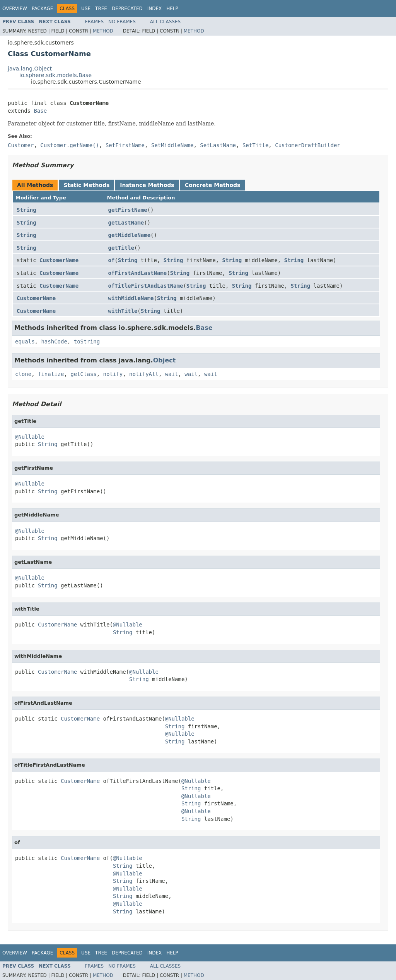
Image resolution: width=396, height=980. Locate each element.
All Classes (165, 22)
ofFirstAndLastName (138, 273)
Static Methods (86, 185)
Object (165, 360)
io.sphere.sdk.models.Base (55, 75)
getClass (83, 374)
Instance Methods (147, 185)
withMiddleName (131, 298)
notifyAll (144, 374)
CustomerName (59, 260)
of (112, 260)
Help (172, 9)
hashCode (54, 342)
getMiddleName (130, 235)
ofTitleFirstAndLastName (146, 286)
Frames (95, 22)
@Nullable (30, 437)
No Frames (122, 22)
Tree (101, 9)
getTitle (121, 248)
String (26, 210)
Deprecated (127, 9)
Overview (15, 9)
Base (40, 111)
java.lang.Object (30, 69)
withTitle (123, 311)
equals (25, 342)
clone (23, 374)
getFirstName (128, 210)
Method (103, 31)
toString (87, 342)
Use (86, 9)
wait (172, 374)
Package (42, 9)
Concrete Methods (213, 185)
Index (155, 9)
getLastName (126, 223)
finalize (51, 374)
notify (113, 374)
